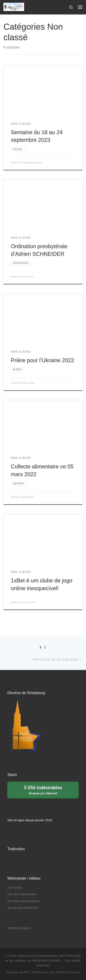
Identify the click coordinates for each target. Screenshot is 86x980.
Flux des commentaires (23, 901)
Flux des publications (22, 894)
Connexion (15, 887)
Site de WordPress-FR (23, 908)
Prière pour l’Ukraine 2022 (42, 360)
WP (27, 972)
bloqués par (43, 790)
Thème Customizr (68, 972)
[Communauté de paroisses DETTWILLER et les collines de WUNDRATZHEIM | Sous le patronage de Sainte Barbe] (14, 7)
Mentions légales (19, 928)
